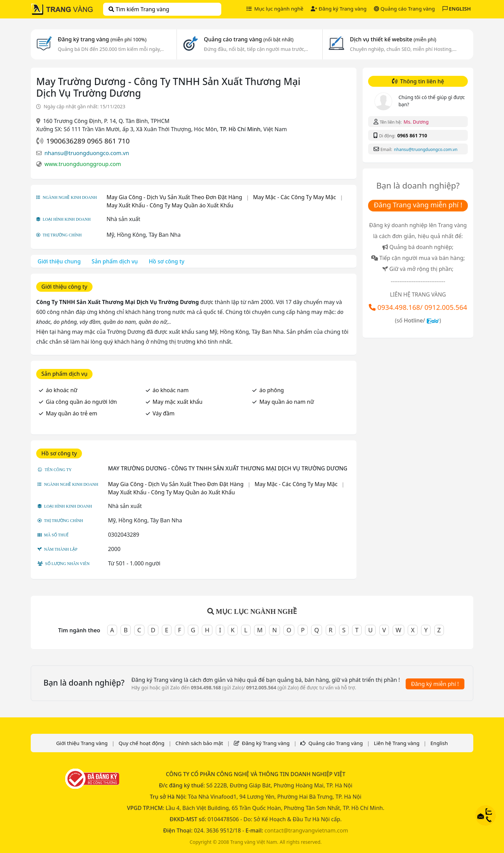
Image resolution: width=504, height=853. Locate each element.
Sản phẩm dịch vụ (115, 261)
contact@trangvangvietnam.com (306, 830)
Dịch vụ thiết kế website (393, 39)
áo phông (271, 390)
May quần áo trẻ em (72, 413)
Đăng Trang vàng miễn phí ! (418, 205)
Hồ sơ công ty (167, 261)
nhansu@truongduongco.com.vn (87, 153)
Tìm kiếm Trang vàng (139, 9)
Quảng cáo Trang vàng (404, 9)
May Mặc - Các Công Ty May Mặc (295, 197)
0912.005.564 (446, 307)
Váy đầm (164, 413)
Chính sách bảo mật (199, 743)
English (439, 743)
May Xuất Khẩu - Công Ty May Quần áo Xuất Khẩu (170, 205)
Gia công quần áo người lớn (81, 402)
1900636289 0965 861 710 (88, 141)
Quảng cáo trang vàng (249, 39)
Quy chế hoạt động (141, 743)
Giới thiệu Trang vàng (82, 743)
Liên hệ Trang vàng (397, 743)
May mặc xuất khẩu (178, 402)
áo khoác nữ (61, 390)
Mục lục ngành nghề (275, 9)
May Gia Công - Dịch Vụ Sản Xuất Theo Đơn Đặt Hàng (174, 197)
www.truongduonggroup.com (83, 164)
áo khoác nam (171, 390)
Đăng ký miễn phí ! (435, 684)
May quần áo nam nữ (286, 402)
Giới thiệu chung (59, 261)
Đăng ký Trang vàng (339, 9)
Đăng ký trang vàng (102, 39)
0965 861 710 (412, 135)
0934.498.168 (399, 307)
